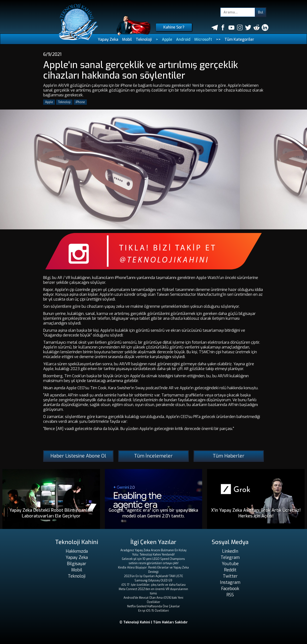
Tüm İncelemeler (153, 456)
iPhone (80, 102)
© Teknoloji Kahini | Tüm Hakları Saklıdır (154, 622)
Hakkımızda (77, 551)
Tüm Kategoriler (239, 39)
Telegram (230, 557)
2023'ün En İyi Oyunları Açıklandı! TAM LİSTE (153, 576)
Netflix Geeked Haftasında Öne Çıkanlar (153, 606)
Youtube (230, 564)
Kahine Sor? (174, 27)
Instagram (230, 582)
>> (218, 39)
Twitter (230, 576)
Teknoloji (144, 39)
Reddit (230, 570)
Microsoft (203, 39)
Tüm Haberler (229, 456)
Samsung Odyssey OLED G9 (153, 580)
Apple (167, 39)
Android (183, 39)
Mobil (127, 39)
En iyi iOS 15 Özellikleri (153, 611)
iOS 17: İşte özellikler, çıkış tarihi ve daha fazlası (153, 585)
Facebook (230, 589)
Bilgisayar (77, 564)
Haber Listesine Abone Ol (78, 456)
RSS (230, 595)
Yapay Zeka (108, 39)
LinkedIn (230, 551)
